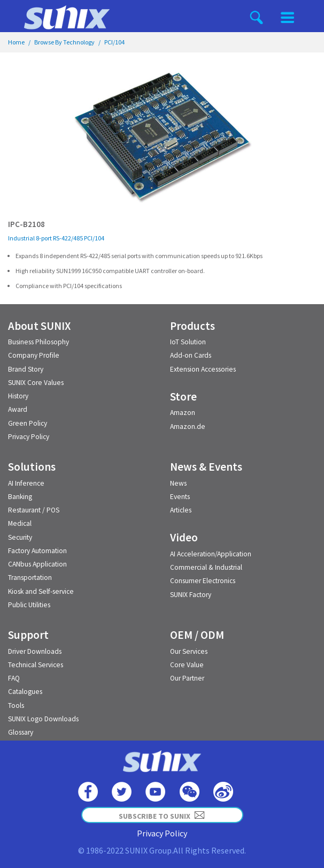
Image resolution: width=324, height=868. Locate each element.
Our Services (189, 651)
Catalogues (25, 692)
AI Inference (26, 483)
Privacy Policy (29, 437)
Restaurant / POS (34, 510)
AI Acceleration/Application (211, 554)
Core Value (187, 665)
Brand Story (26, 369)
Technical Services (36, 665)
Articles (181, 510)
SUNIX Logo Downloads (43, 719)
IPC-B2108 (26, 224)
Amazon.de (188, 427)
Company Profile (34, 355)
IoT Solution (188, 342)
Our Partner (187, 678)
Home (16, 42)
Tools (16, 705)
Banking (20, 497)
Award (18, 409)
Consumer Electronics (203, 581)
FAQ (14, 678)
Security (20, 537)
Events (180, 497)
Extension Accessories (203, 369)
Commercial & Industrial (206, 567)
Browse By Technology (64, 42)
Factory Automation (37, 551)
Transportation (30, 578)
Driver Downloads (35, 651)
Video (184, 537)
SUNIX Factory (191, 595)
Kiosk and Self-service (41, 591)
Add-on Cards (191, 355)
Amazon (183, 413)
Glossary (21, 732)
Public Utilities (29, 605)
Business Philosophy (38, 342)
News (178, 483)
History (18, 396)
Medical (20, 523)
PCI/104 (114, 42)
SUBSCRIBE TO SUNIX (162, 815)
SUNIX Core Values (36, 383)
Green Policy (28, 423)
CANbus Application (37, 564)
